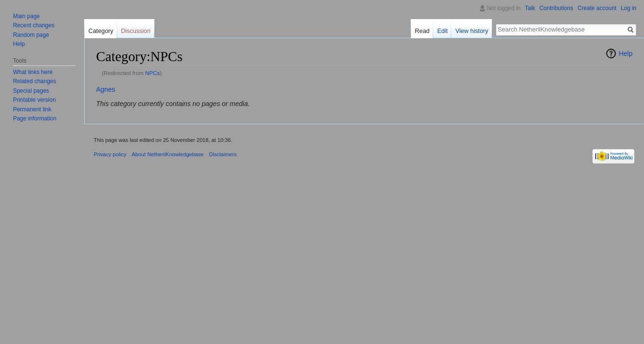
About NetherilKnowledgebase (168, 154)
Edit (442, 31)
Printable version (34, 100)
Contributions (556, 8)
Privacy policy (110, 154)
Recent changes (34, 25)
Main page (26, 16)
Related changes (34, 81)
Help (626, 54)
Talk (530, 8)
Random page (31, 35)
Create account (597, 8)
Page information (35, 118)
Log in (628, 8)
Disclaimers (223, 154)
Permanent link (32, 109)
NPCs (153, 73)
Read (422, 31)
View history (472, 31)
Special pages (31, 91)
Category (101, 31)
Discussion (136, 31)
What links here (33, 72)
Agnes (106, 89)
